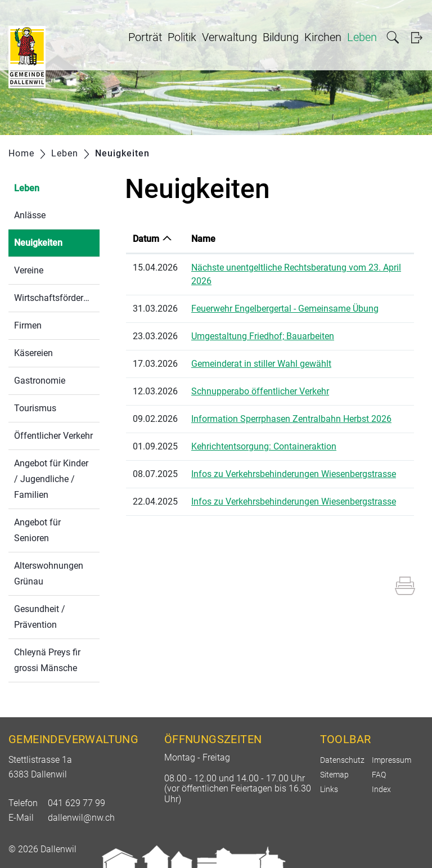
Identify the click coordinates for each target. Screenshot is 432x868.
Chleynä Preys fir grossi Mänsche (47, 660)
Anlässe (30, 215)
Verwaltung (229, 37)
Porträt (145, 37)
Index (381, 789)
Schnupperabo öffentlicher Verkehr (260, 391)
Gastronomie (40, 381)
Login (417, 37)
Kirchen (323, 37)
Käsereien (33, 353)
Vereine (29, 270)
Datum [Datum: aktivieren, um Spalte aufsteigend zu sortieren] (146, 239)
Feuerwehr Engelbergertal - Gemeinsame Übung (285, 309)
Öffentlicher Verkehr (53, 436)
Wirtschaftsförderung (56, 298)
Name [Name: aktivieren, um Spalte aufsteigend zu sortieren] (203, 239)
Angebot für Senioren (37, 530)
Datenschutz (342, 760)
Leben (362, 37)
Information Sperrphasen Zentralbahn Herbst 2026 (291, 419)
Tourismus (35, 408)
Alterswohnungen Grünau (49, 574)
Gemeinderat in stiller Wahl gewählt (261, 364)
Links (329, 789)
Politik (182, 37)
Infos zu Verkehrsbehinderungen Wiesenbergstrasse (294, 474)
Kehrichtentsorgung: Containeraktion (264, 446)
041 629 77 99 (76, 803)
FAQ (379, 775)
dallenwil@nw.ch (81, 818)
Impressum (391, 760)
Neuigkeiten (57, 242)
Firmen (28, 325)
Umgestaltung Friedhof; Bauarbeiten (263, 336)
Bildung (281, 37)
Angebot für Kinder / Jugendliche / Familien (51, 479)
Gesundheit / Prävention (40, 617)
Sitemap (334, 775)
